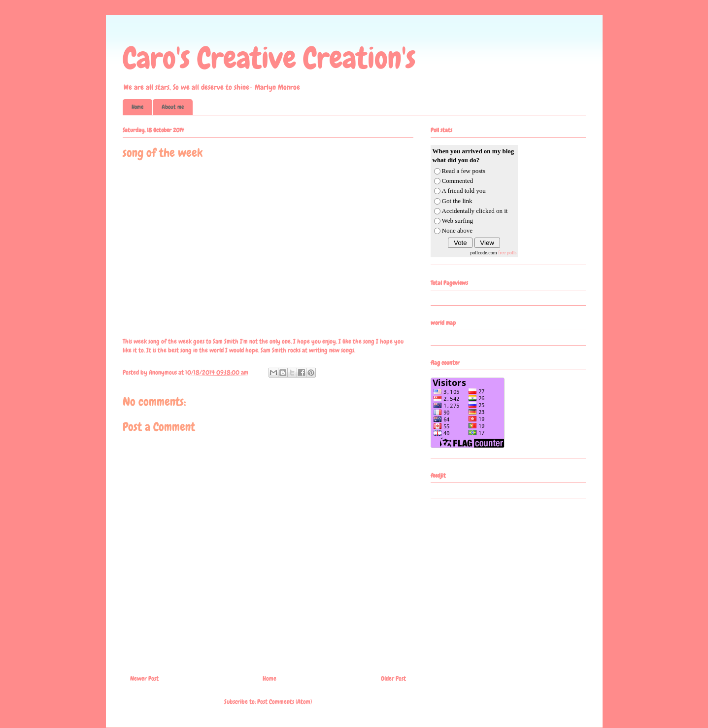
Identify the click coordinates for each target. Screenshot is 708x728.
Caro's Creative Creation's (269, 58)
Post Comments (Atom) (285, 702)
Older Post (393, 678)
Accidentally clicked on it (475, 211)
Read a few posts (464, 171)
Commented (458, 181)
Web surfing (458, 221)
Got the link (457, 201)
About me (173, 107)
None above (457, 230)
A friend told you (464, 191)
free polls (507, 253)
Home (137, 107)
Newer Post (144, 678)
